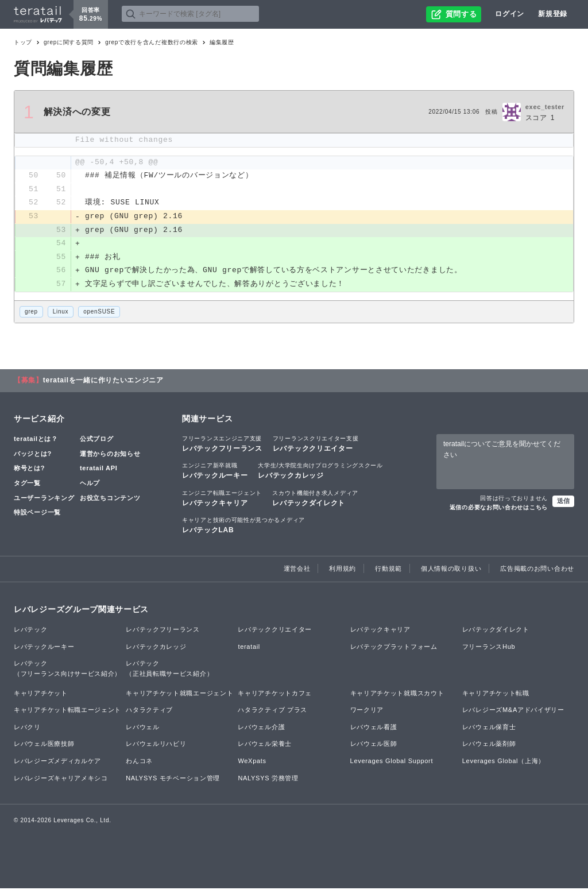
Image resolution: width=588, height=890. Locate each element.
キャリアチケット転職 (496, 694)
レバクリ (27, 728)
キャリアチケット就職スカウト (397, 694)
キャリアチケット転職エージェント (67, 711)
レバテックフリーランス (222, 445)
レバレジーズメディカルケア (57, 762)
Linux (61, 313)
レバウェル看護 (374, 728)
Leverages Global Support (392, 762)
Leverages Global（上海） (504, 762)
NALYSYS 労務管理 (268, 779)
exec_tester (545, 107)
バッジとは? (33, 455)
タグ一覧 (27, 484)
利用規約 (343, 570)
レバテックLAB (243, 526)
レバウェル (143, 728)
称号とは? (29, 470)
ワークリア (367, 711)
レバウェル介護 (261, 728)
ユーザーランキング (44, 499)
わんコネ (139, 762)
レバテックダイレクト (315, 499)
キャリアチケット (41, 694)
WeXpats (252, 762)
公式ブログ (97, 440)
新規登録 (553, 14)
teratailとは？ (36, 440)
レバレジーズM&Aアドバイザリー (513, 711)
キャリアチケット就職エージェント (179, 694)
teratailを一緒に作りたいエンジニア (103, 382)
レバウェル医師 (374, 745)
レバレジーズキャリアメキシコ (61, 779)
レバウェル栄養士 (265, 745)
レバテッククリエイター (316, 445)
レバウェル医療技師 (44, 745)
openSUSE (99, 313)
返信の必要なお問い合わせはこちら (499, 508)
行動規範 (388, 570)
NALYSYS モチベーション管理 (173, 779)
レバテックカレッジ (320, 472)
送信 (563, 502)
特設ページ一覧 (37, 513)
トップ (23, 42)
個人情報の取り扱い (451, 570)
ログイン (510, 14)
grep (31, 313)
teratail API (98, 470)
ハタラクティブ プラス (272, 711)
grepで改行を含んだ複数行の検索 (152, 42)
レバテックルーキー (215, 472)
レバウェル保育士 (489, 728)
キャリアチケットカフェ (275, 694)
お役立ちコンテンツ (110, 499)
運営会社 (297, 570)
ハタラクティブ (149, 711)
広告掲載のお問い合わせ (537, 570)
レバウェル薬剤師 (489, 745)
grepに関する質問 (69, 42)
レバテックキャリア (222, 499)
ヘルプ (90, 484)
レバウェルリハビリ (156, 745)
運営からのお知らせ (110, 455)
